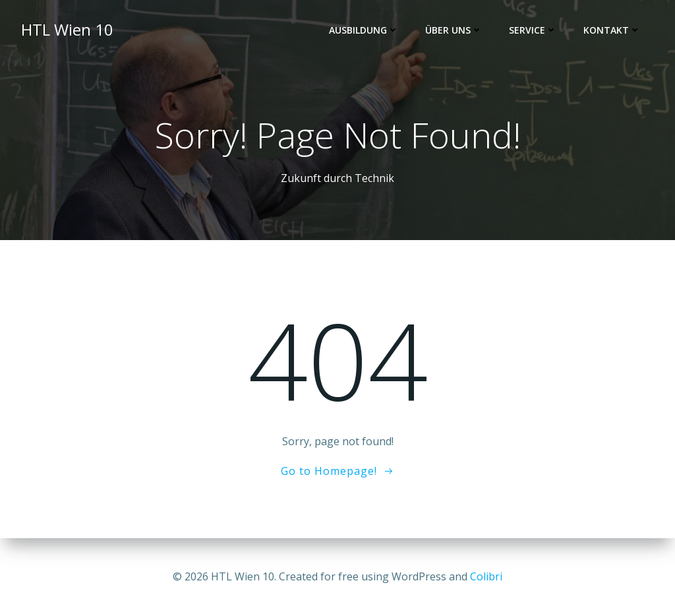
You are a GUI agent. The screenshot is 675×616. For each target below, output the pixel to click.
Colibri (486, 576)
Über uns (454, 30)
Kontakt (612, 30)
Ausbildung (364, 30)
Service (533, 30)
